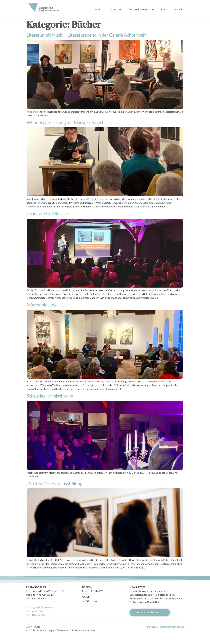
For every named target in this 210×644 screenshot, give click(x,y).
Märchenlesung (42, 305)
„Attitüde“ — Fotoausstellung (54, 483)
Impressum (152, 627)
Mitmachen (115, 9)
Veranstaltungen (142, 10)
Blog (164, 9)
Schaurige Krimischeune (50, 396)
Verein (98, 9)
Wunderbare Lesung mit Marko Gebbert (65, 122)
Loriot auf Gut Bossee (47, 213)
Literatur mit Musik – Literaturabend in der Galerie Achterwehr (87, 35)
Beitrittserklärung (36, 615)
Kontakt (179, 9)
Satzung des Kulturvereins (40, 607)
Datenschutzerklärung (172, 627)
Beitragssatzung (35, 611)
